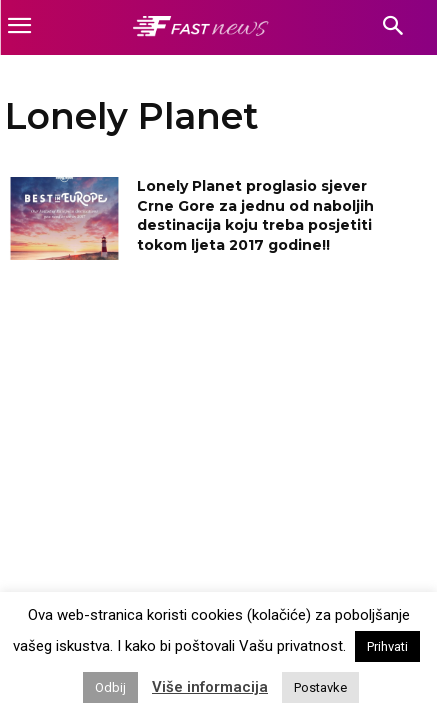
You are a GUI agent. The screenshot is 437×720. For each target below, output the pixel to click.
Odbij (110, 687)
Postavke (320, 687)
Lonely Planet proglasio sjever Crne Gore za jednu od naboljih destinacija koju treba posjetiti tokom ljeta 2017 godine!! (255, 215)
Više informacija (210, 687)
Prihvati (387, 646)
